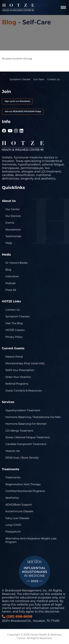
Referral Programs (17, 384)
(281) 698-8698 (17, 616)
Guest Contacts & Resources (24, 391)
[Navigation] (63, 8)
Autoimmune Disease (19, 511)
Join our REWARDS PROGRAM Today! (23, 112)
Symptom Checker (20, 79)
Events (10, 223)
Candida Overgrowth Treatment (26, 444)
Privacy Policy (14, 337)
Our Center (13, 209)
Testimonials (13, 236)
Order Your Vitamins (18, 377)
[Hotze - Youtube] (10, 129)
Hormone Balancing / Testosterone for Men (33, 417)
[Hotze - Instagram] (16, 129)
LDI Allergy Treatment (19, 431)
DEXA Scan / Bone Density (22, 458)
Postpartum (13, 532)
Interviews (12, 276)
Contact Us (53, 79)
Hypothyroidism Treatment (23, 410)
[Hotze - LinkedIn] (21, 129)
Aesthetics (12, 498)
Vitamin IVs (13, 451)
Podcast (11, 283)
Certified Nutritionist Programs (25, 491)
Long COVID (13, 525)
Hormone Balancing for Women (26, 424)
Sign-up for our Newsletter (17, 101)
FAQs (9, 243)
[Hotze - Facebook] (4, 129)
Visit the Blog (14, 323)
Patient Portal (14, 357)
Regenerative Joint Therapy (23, 484)
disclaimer (52, 612)
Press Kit (11, 290)
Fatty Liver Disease (17, 518)
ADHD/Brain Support (19, 505)
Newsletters (13, 230)
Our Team (39, 79)
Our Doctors (13, 216)
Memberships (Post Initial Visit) (25, 363)
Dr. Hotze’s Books (16, 263)
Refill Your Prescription (20, 370)
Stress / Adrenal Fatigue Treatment (28, 437)
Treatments (13, 477)
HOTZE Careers (15, 330)
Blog (9, 22)
